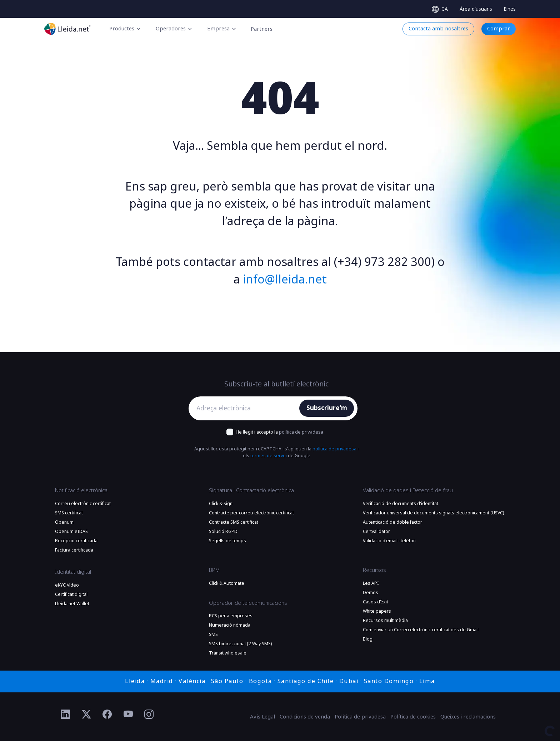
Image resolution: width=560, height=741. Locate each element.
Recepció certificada (76, 541)
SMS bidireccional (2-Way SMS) (240, 644)
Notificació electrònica (81, 490)
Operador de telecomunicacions (248, 603)
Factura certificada (74, 550)
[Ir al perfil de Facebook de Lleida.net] (107, 715)
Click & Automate (227, 583)
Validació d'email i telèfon (389, 541)
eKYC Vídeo (67, 585)
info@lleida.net (285, 280)
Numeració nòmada (230, 625)
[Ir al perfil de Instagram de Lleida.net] (149, 715)
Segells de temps (227, 541)
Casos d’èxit (376, 602)
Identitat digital (73, 572)
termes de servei (269, 456)
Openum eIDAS (71, 532)
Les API (371, 583)
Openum (64, 522)
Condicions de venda (305, 717)
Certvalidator (376, 532)
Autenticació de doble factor (392, 522)
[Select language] (440, 9)
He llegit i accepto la (279, 432)
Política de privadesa (360, 717)
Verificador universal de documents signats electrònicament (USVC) (433, 513)
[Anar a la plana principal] (67, 29)
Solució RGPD (223, 532)
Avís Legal (262, 717)
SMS (213, 634)
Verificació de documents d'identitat (401, 504)
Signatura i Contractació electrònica (251, 490)
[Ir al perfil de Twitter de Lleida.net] (87, 715)
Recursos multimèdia (385, 621)
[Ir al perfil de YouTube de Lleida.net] (128, 715)
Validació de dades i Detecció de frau (408, 490)
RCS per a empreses (231, 616)
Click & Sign (221, 504)
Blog (368, 639)
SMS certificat (69, 513)
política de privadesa (301, 432)
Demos (371, 593)
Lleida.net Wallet (72, 604)
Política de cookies (413, 717)
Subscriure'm (327, 408)
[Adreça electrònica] (246, 408)
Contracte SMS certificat (234, 522)
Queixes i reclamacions (468, 717)
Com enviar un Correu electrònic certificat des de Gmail (421, 630)
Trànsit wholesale (228, 653)
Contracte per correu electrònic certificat (251, 513)
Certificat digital (71, 594)
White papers (377, 611)
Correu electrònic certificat (83, 504)
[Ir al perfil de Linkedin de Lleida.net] (66, 715)
